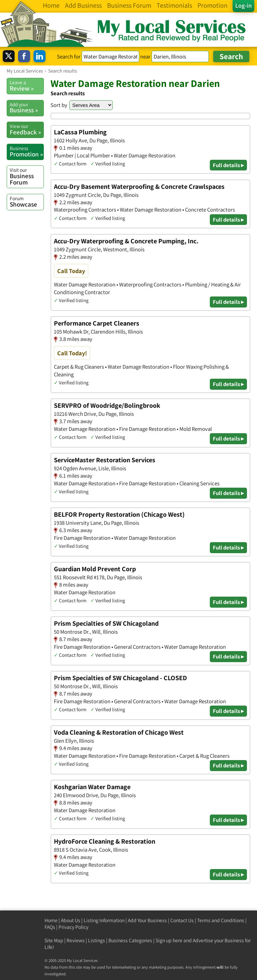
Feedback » (27, 129)
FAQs (50, 927)
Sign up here (169, 940)
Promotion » (27, 151)
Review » (27, 86)
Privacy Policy (73, 927)
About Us (71, 920)
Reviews (76, 940)
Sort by (59, 105)
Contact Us (182, 920)
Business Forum (27, 176)
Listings (97, 940)
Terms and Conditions (221, 920)
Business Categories (130, 940)
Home (51, 920)
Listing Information (104, 920)
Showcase (27, 202)
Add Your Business (147, 920)
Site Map (54, 940)
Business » (27, 108)
